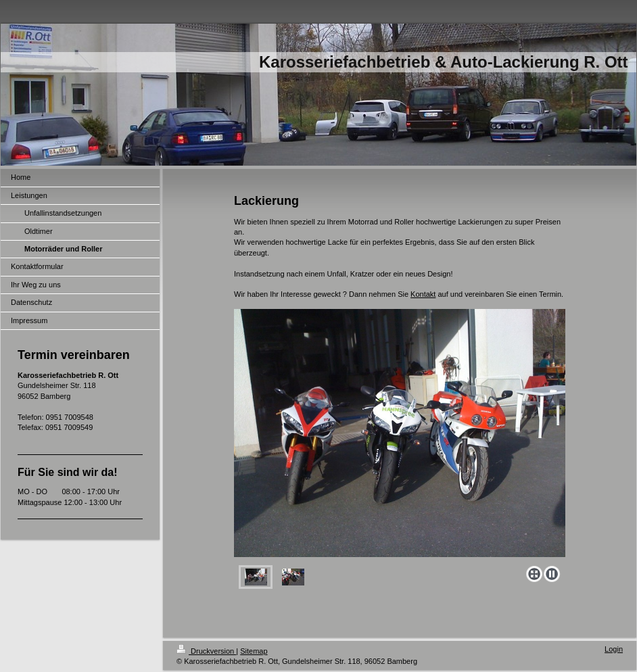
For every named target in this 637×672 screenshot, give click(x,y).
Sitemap (254, 651)
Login (614, 649)
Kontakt (423, 294)
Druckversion (206, 651)
